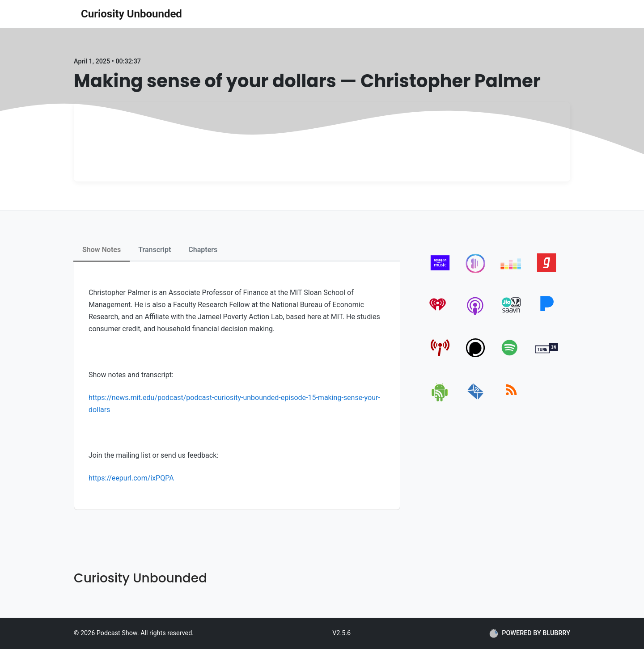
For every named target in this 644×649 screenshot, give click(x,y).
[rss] (511, 400)
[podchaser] (476, 357)
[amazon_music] (440, 272)
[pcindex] (440, 357)
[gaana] (547, 272)
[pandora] (547, 315)
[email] (476, 400)
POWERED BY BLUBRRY (530, 633)
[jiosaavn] (511, 315)
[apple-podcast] (476, 315)
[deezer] (511, 272)
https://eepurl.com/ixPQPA (131, 478)
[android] (440, 400)
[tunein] (547, 357)
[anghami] (476, 272)
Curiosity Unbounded (131, 14)
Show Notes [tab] (102, 250)
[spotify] (511, 357)
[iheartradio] (440, 315)
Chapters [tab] (203, 250)
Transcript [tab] (155, 250)
